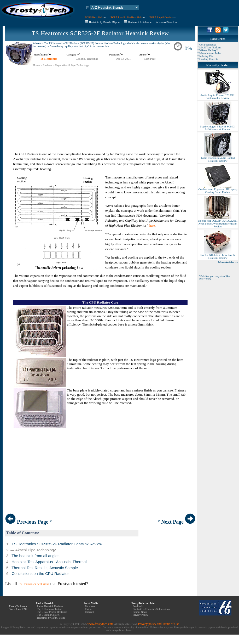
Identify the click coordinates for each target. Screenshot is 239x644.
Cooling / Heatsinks (87, 59)
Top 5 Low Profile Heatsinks (52, 612)
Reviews (47, 65)
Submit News (140, 612)
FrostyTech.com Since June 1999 (18, 608)
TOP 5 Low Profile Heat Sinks (128, 17)
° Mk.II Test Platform (209, 47)
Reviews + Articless (140, 22)
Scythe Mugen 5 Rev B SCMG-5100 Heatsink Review (218, 127)
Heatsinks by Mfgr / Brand (51, 618)
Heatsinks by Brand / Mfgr (104, 22)
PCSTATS (205, 279)
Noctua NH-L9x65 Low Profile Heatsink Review (218, 255)
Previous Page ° (28, 522)
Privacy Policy (140, 615)
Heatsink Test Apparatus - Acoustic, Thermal (49, 562)
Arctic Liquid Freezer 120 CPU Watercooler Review (218, 95)
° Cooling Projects (208, 59)
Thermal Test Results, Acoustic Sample (45, 568)
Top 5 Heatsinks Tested (49, 609)
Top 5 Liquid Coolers (48, 615)
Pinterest (89, 612)
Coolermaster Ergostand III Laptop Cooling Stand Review (218, 190)
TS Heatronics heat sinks (34, 584)
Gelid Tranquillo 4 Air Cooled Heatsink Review (218, 158)
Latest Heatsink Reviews (50, 606)
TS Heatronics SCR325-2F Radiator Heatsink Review (100, 33)
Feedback (138, 606)
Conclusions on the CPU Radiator (40, 574)
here (152, 226)
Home (36, 65)
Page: (58, 65)
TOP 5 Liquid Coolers (162, 17)
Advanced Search (167, 22)
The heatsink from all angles (35, 556)
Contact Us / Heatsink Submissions (151, 609)
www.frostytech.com (101, 624)
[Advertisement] (100, 104)
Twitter (89, 609)
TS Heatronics (49, 59)
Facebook (90, 606)
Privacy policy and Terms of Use (158, 624)
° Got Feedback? (207, 45)
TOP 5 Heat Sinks (96, 17)
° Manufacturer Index (209, 53)
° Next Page (177, 522)
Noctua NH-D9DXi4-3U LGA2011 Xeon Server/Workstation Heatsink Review (218, 222)
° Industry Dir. (205, 56)
